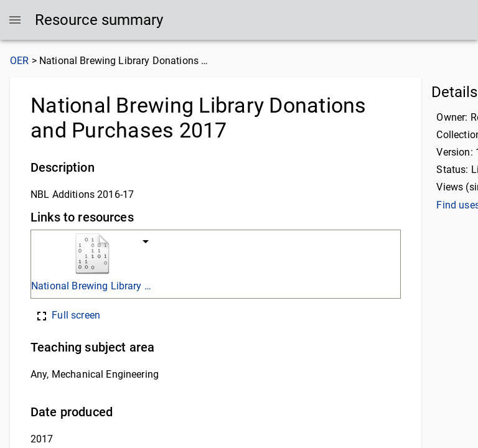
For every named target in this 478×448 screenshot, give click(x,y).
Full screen (67, 315)
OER (19, 61)
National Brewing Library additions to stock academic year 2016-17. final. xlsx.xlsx (92, 286)
